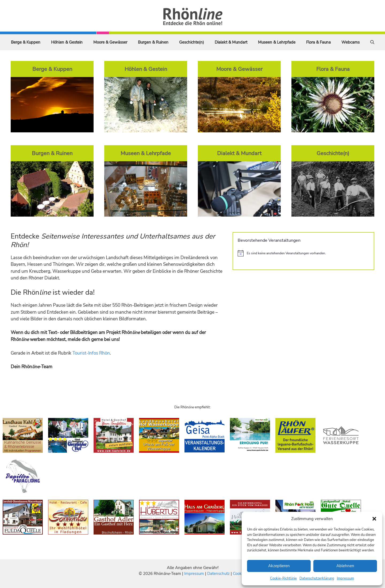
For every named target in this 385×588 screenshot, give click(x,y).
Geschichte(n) (192, 42)
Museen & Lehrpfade (277, 42)
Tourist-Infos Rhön (91, 353)
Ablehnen (345, 566)
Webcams (351, 42)
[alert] (303, 253)
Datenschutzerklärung (317, 578)
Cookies (240, 574)
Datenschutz (218, 574)
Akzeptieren (279, 566)
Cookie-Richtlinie (283, 578)
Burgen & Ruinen (153, 42)
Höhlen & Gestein (67, 42)
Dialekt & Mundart (231, 42)
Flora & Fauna (318, 42)
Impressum (345, 578)
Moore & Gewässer (110, 42)
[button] (374, 519)
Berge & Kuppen (26, 42)
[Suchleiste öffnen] (372, 42)
